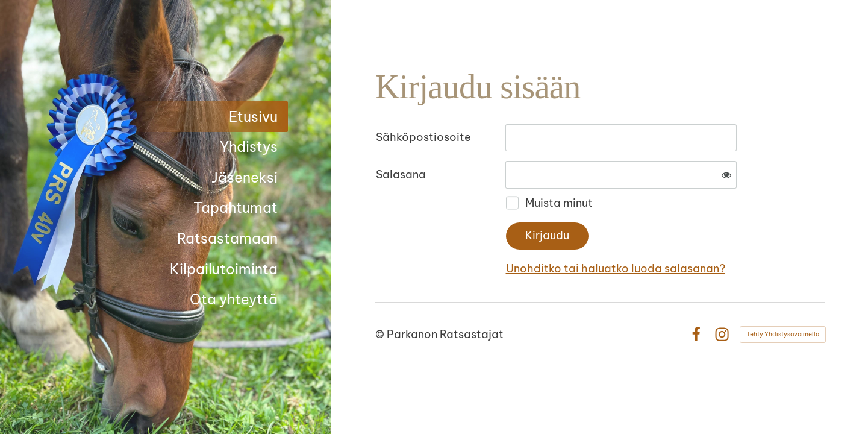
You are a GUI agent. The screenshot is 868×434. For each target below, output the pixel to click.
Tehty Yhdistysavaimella (783, 334)
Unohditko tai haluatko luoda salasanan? (616, 269)
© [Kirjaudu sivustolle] (381, 334)
